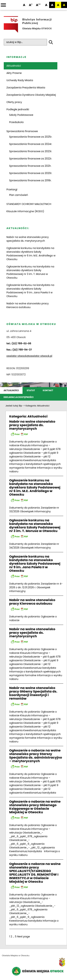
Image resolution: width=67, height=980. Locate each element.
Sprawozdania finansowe (22, 131)
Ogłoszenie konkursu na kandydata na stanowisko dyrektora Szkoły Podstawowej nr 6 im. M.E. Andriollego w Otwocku (31, 254)
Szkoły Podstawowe (21, 115)
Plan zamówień (19, 195)
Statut (31, 390)
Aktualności (14, 66)
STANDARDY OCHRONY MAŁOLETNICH (29, 204)
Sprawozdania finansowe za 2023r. (31, 151)
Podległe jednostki (18, 109)
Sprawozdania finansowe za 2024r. (31, 144)
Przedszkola (16, 122)
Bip (20, 406)
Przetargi (12, 189)
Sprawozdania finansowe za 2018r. (30, 180)
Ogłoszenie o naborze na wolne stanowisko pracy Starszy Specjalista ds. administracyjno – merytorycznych (36, 756)
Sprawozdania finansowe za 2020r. (31, 173)
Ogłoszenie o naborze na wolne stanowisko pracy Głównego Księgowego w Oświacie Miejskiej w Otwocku (35, 807)
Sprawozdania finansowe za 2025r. (31, 137)
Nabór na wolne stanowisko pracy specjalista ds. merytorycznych (28, 239)
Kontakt (48, 390)
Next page (23, 936)
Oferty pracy (14, 102)
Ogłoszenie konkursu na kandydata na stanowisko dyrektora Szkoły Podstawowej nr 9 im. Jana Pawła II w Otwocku (30, 291)
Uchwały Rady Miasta (20, 80)
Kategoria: (37, 406)
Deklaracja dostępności (18, 397)
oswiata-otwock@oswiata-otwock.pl (29, 356)
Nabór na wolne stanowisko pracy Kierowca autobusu (28, 305)
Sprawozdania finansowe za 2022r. (31, 159)
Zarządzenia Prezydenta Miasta (26, 88)
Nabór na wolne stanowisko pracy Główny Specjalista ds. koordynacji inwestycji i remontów (33, 693)
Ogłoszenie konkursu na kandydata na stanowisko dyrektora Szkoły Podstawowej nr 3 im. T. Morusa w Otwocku (30, 272)
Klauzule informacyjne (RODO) (25, 211)
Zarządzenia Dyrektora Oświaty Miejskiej (31, 95)
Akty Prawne (14, 73)
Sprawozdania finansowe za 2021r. (30, 166)
